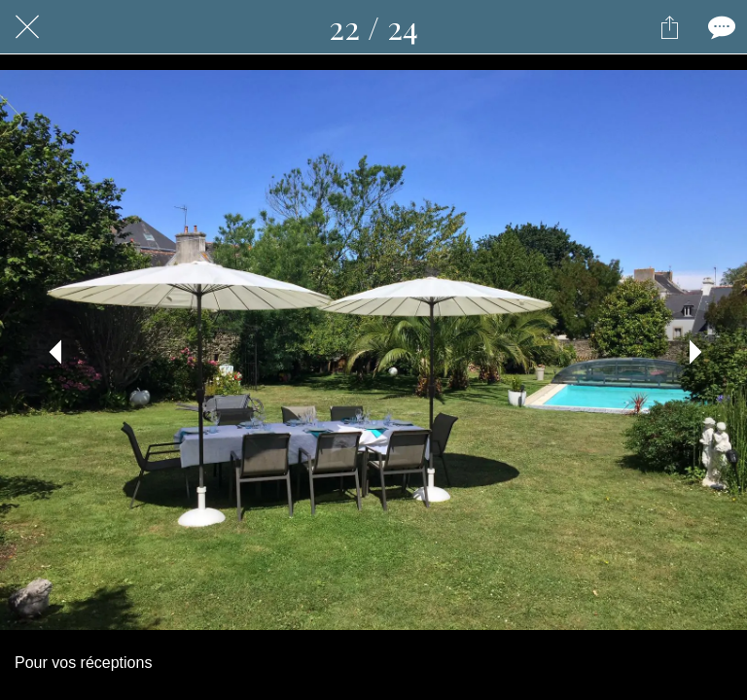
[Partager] (669, 27)
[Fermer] (27, 27)
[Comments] (720, 27)
